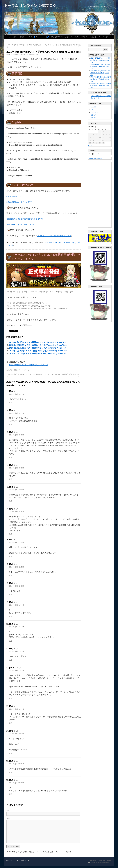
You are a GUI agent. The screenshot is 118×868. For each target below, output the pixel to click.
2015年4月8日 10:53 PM (17, 468)
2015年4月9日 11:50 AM (17, 542)
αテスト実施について (15, 196)
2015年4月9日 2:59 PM (16, 651)
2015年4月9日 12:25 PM (17, 567)
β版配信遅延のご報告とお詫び (19, 202)
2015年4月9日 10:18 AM (17, 512)
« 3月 (90, 145)
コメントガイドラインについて (86, 37)
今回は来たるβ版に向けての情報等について (25, 219)
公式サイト (23, 37)
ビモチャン (94, 112)
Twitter (32, 37)
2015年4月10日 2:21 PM (17, 783)
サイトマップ (103, 37)
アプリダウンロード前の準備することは (54, 236)
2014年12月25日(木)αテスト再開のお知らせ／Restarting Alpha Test (38, 351)
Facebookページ (42, 37)
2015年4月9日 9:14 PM (16, 709)
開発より (94, 118)
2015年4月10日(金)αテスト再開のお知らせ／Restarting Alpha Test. (38, 345)
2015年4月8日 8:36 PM (16, 413)
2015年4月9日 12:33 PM (17, 586)
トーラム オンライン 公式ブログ (30, 6)
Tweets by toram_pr (94, 158)
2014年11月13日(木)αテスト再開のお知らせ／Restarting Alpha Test (38, 354)
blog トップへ (12, 37)
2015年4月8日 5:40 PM (16, 394)
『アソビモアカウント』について (61, 37)
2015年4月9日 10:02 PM (17, 734)
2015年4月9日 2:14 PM (16, 627)
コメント (9, 818)
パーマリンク (25, 370)
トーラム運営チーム (32, 55)
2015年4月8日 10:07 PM (17, 435)
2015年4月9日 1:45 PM (16, 605)
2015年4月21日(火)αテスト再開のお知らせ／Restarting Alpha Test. (38, 342)
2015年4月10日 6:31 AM (17, 764)
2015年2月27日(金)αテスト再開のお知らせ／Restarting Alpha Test (38, 348)
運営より (17, 370)
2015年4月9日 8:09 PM (16, 671)
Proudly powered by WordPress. (101, 863)
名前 (8, 811)
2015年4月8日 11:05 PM (17, 490)
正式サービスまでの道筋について (20, 224)
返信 (11, 403)
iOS (92, 110)
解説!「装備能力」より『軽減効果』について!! (29, 365)
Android (93, 107)
